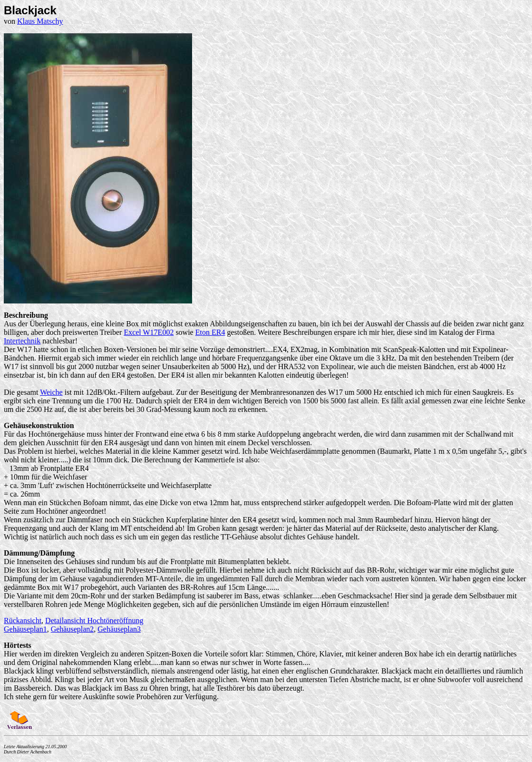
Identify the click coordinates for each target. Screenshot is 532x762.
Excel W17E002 (149, 332)
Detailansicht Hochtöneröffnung (94, 620)
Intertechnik (22, 341)
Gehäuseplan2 (73, 629)
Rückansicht (23, 620)
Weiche (51, 392)
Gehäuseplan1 (25, 629)
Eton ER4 (210, 332)
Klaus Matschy (40, 21)
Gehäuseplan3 (119, 629)
